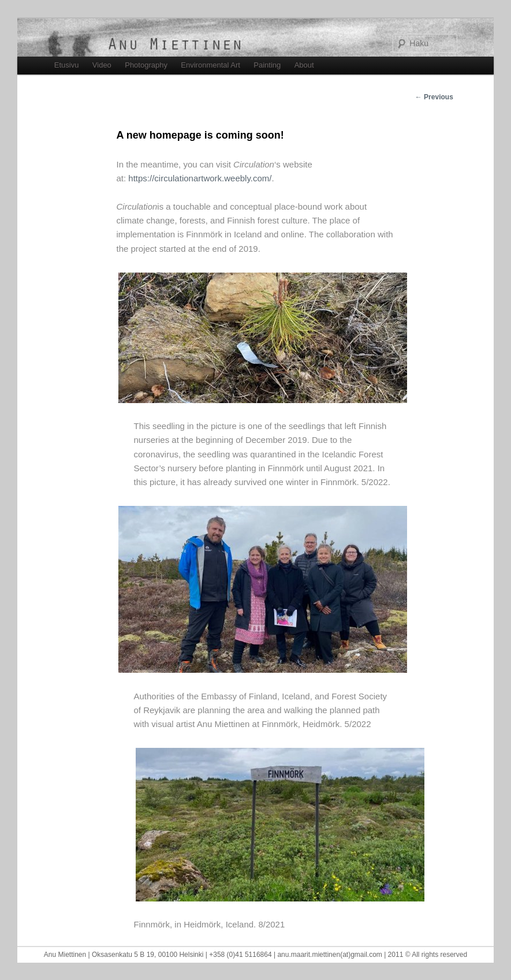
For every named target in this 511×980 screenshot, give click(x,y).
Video (102, 65)
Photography (146, 65)
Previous (434, 97)
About (304, 65)
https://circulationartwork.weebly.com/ (200, 178)
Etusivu (67, 65)
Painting (267, 65)
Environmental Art (210, 65)
